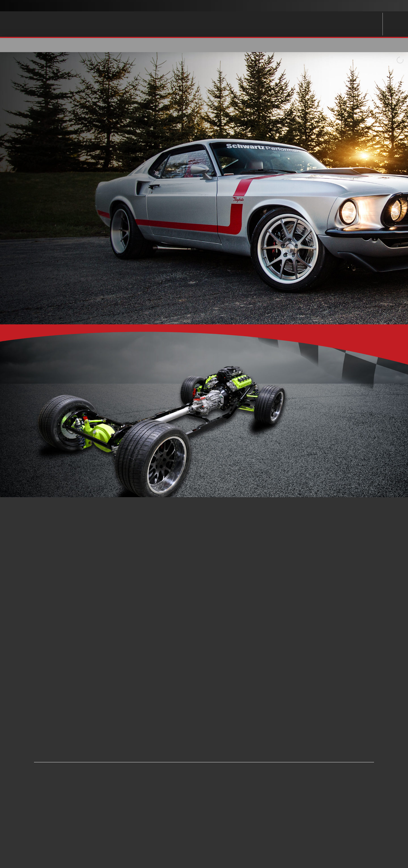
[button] (346, 45)
